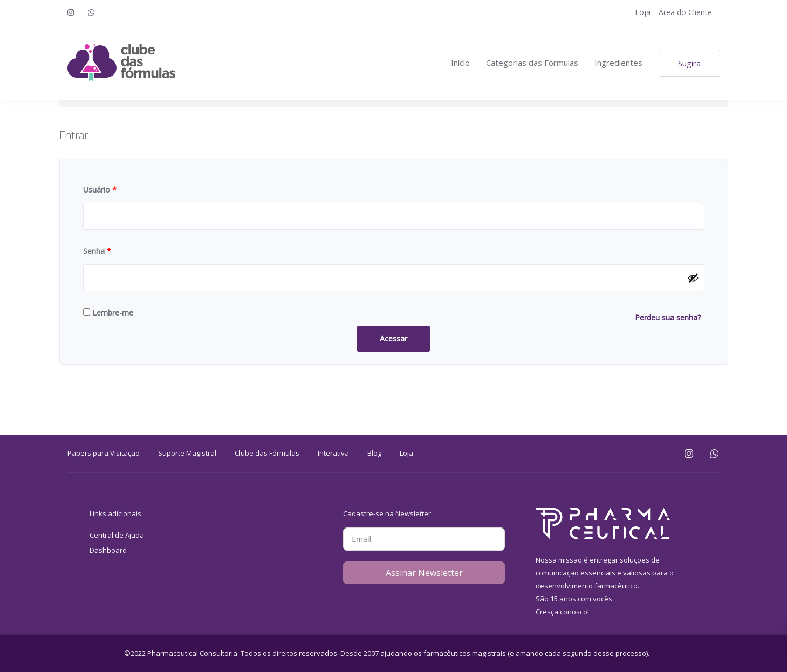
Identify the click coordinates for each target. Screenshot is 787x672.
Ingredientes (618, 63)
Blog (374, 453)
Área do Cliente (685, 12)
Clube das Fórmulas (267, 453)
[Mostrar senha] (693, 278)
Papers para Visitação (104, 453)
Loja (643, 12)
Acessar (393, 338)
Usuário (100, 190)
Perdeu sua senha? (668, 317)
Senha (97, 251)
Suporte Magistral (187, 453)
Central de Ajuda (117, 535)
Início (460, 63)
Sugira (689, 63)
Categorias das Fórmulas (532, 63)
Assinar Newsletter (424, 573)
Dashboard (108, 550)
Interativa (333, 453)
